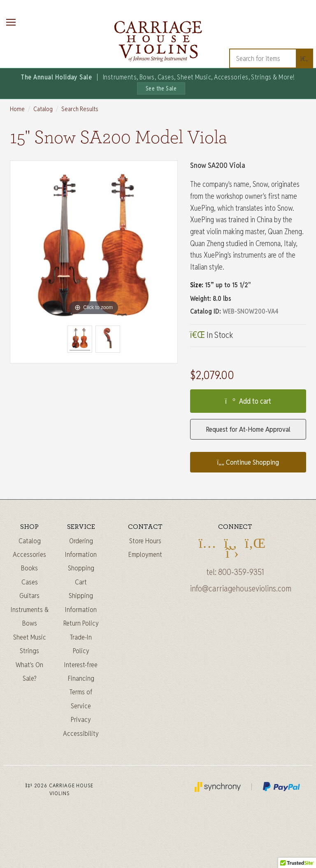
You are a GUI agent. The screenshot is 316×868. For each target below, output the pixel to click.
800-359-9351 (241, 572)
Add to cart (248, 401)
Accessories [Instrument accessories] (29, 554)
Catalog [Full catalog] (30, 541)
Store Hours (145, 541)
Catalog (43, 109)
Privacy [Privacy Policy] (81, 719)
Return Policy (81, 623)
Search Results (80, 109)
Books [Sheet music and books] (29, 568)
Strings (29, 651)
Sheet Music (30, 637)
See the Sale (161, 88)
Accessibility (81, 733)
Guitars (29, 596)
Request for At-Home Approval (248, 429)
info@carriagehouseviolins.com (241, 589)
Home (17, 109)
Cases (30, 582)
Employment (145, 554)
